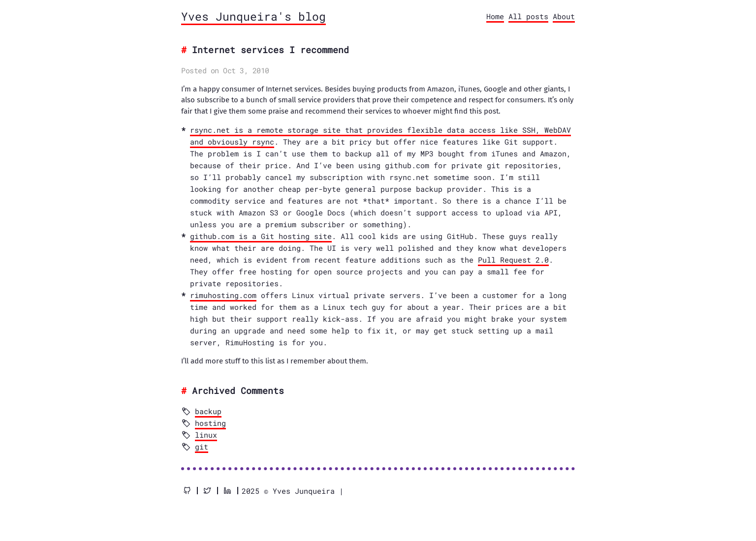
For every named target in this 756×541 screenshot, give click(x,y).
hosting (210, 423)
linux (206, 435)
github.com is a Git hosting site (261, 236)
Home (495, 16)
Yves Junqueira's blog (253, 16)
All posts (528, 16)
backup (208, 411)
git (202, 447)
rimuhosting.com (223, 295)
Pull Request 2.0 (513, 260)
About (564, 16)
